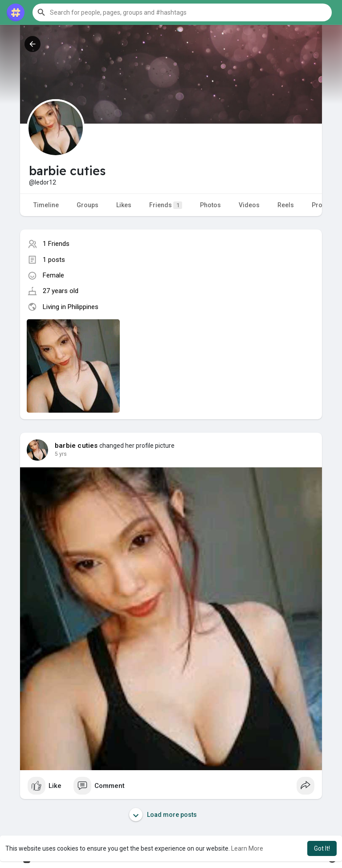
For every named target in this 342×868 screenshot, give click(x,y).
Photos (210, 205)
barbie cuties (76, 446)
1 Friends (56, 244)
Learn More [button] (247, 848)
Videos (249, 205)
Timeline (46, 205)
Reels (286, 205)
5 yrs (61, 454)
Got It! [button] (322, 848)
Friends (166, 205)
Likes (124, 205)
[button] (182, 12)
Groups (88, 205)
